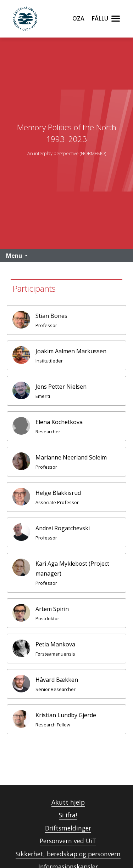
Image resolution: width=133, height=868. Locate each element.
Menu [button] (14, 256)
